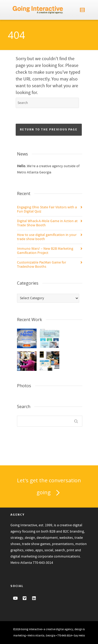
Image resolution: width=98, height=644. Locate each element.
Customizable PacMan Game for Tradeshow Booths (42, 265)
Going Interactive (31, 629)
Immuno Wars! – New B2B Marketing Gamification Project (45, 251)
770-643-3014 (43, 563)
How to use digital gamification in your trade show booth (47, 237)
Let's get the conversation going (49, 487)
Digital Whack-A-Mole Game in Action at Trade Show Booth (47, 223)
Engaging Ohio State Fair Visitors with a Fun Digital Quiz (47, 209)
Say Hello (79, 636)
